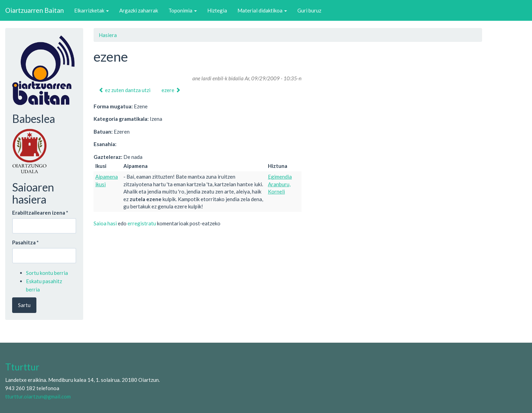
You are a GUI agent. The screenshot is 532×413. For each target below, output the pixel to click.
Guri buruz (309, 10)
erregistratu (142, 223)
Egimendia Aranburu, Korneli (280, 184)
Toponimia (183, 10)
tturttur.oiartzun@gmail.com (38, 396)
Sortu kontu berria (47, 273)
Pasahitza (25, 242)
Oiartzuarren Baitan (34, 10)
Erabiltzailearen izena (40, 213)
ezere (171, 90)
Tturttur (22, 367)
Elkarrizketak (91, 10)
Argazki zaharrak (139, 10)
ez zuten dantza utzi (125, 90)
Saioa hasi (105, 223)
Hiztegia (217, 10)
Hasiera (108, 35)
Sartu (24, 305)
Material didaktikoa (262, 10)
